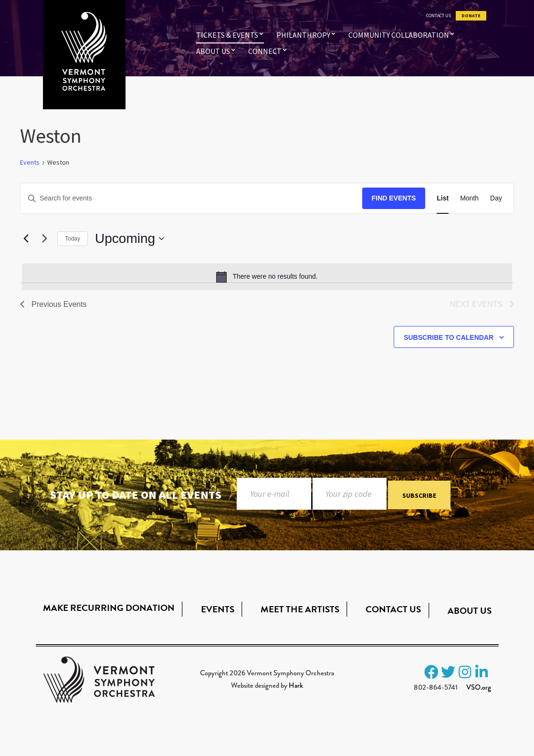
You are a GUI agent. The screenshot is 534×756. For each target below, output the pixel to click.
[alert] (267, 277)
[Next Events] (44, 239)
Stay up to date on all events (136, 495)
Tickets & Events (227, 35)
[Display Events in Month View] (469, 198)
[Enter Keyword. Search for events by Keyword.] (191, 198)
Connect (265, 51)
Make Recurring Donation (109, 608)
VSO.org (479, 687)
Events (30, 162)
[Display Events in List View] (443, 198)
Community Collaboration (399, 35)
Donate (471, 16)
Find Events (394, 198)
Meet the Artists (300, 609)
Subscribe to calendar (449, 337)
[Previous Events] (26, 239)
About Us (213, 51)
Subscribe (419, 495)
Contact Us (439, 16)
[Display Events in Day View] (496, 198)
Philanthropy (303, 35)
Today (73, 239)
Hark (296, 685)
